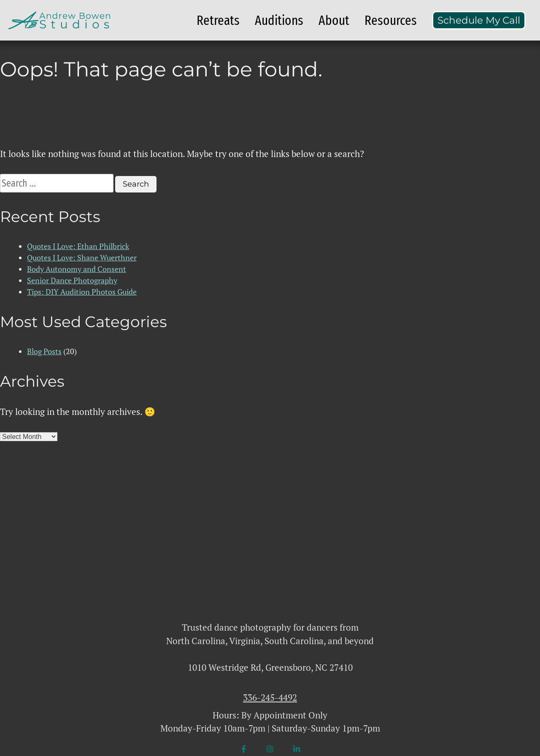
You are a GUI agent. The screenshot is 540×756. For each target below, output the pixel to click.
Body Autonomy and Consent (77, 269)
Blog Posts (44, 351)
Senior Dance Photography (72, 280)
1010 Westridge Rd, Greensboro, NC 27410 (270, 667)
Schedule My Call (479, 20)
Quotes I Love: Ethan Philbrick (78, 246)
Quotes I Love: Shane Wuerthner (82, 257)
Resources (391, 20)
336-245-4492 (270, 697)
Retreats (218, 20)
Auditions (279, 20)
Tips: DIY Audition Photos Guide (82, 292)
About (334, 20)
